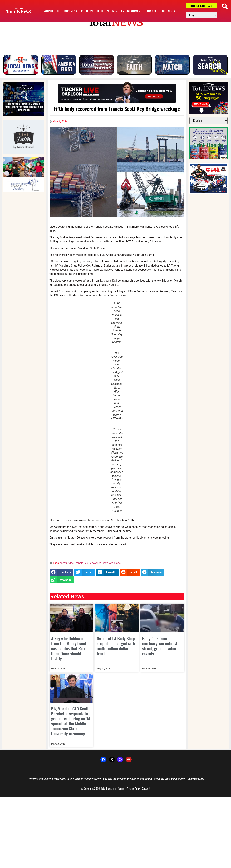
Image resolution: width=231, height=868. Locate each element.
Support (146, 789)
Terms (121, 789)
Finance (151, 11)
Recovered (95, 563)
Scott (105, 563)
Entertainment (132, 11)
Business (71, 11)
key (86, 563)
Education (168, 11)
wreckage (115, 563)
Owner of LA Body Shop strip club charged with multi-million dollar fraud (116, 646)
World (48, 11)
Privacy (130, 789)
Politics (87, 11)
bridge (70, 563)
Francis (79, 563)
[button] (225, 6)
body (63, 563)
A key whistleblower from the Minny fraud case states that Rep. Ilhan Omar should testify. (69, 648)
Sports (112, 11)
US (59, 11)
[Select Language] (201, 15)
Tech (100, 11)
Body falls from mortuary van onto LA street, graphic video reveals (160, 646)
